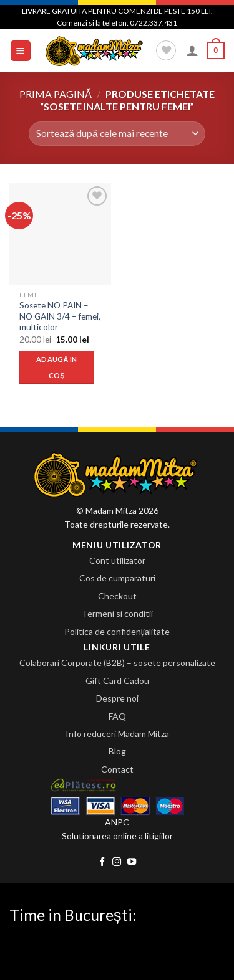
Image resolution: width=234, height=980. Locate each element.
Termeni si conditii (117, 613)
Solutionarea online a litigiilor (117, 836)
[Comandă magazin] (117, 134)
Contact (117, 769)
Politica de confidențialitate (117, 631)
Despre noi (117, 698)
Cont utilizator (117, 560)
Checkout (117, 596)
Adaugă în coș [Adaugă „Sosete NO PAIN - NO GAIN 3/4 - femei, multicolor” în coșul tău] (57, 367)
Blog (117, 751)
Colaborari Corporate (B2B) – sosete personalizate (117, 663)
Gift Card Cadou (117, 681)
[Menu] (21, 51)
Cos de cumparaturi (117, 578)
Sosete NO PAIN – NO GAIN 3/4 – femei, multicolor (60, 316)
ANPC (117, 822)
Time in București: (73, 915)
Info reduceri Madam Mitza (117, 734)
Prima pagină (56, 94)
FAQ (117, 716)
